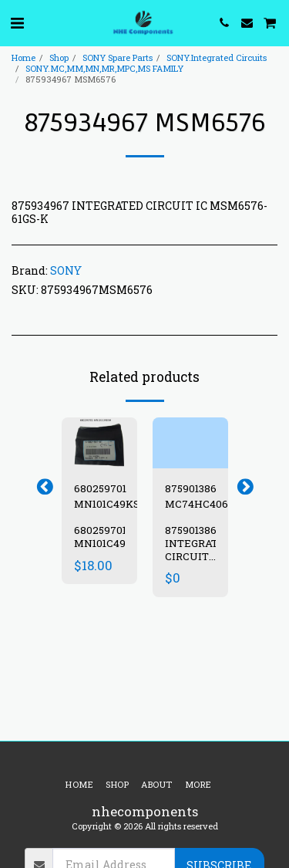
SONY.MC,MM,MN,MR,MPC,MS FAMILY (104, 68)
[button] (17, 22)
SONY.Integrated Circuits (217, 57)
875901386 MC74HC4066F (203, 496)
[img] (99, 442)
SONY (66, 270)
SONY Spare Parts (118, 57)
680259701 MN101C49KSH (111, 496)
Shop (59, 57)
